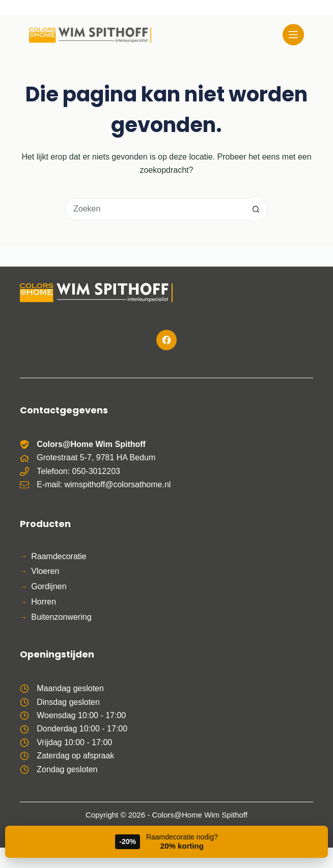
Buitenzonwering (61, 617)
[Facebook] (166, 340)
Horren (44, 602)
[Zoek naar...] (155, 209)
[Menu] (293, 35)
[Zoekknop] (256, 209)
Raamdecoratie (59, 556)
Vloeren (45, 571)
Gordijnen (49, 586)
